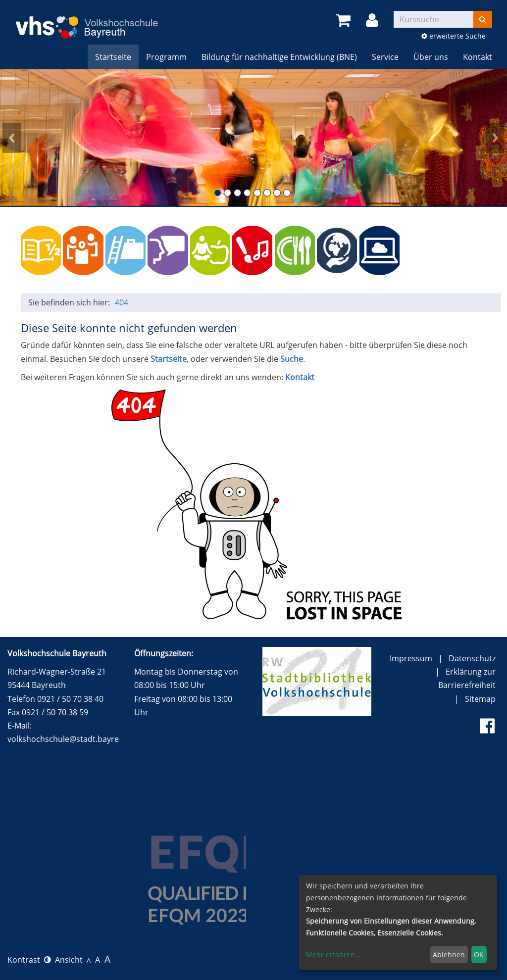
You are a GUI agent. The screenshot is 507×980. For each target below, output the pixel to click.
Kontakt (478, 57)
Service (385, 57)
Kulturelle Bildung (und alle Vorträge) (252, 250)
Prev (12, 138)
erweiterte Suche (454, 36)
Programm (166, 57)
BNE (337, 250)
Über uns (431, 57)
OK (479, 955)
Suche (292, 359)
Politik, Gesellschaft (83, 250)
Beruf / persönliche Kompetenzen (126, 250)
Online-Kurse (380, 250)
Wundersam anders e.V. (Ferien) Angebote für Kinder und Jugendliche (464, 250)
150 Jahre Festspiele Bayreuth (422, 250)
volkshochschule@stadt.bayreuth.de (75, 739)
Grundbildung (41, 250)
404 (122, 302)
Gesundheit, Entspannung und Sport (210, 250)
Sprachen (168, 250)
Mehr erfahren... (333, 955)
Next (495, 138)
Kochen (295, 250)
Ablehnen (449, 955)
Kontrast (29, 960)
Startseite (113, 57)
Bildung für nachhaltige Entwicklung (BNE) (279, 57)
